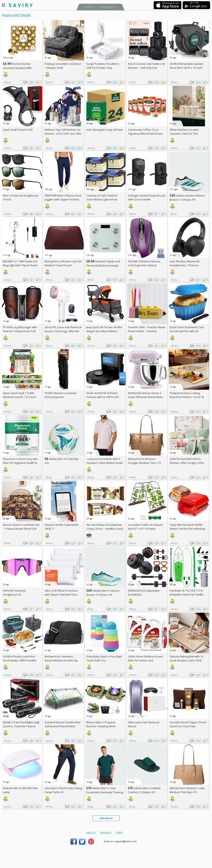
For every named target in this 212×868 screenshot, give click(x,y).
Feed (119, 833)
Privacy (106, 833)
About (91, 833)
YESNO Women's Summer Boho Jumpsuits (61, 395)
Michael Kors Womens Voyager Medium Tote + (144, 461)
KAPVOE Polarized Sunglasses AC (14, 593)
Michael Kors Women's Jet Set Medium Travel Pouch (63, 263)
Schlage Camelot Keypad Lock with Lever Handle (147, 197)
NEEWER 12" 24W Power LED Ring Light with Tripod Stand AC (20, 265)
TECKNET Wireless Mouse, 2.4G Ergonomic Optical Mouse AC (144, 265)
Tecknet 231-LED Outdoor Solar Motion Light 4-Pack (102, 197)
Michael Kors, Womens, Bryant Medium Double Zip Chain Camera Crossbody (61, 660)
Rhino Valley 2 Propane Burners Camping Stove (101, 724)
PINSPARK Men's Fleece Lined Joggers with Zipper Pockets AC (63, 199)
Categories (107, 7)
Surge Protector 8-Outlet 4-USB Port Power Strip (103, 66)
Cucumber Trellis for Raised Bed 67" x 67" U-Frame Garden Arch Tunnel (145, 529)
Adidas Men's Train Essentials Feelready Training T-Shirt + (105, 792)
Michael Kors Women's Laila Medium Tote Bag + (187, 790)
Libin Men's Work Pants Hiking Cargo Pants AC (63, 790)
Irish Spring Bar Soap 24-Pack (105, 130)
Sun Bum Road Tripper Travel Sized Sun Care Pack (188, 724)
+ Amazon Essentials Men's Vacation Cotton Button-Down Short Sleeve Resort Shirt (105, 463)
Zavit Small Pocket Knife (18, 130)
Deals (88, 7)
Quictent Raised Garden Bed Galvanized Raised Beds (62, 724)
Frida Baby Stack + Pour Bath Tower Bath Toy (104, 658)
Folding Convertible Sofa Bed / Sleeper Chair (63, 66)
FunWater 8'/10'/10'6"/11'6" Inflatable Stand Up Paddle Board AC (187, 594)
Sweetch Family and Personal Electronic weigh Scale (103, 265)
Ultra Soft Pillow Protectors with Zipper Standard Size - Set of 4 (62, 594)
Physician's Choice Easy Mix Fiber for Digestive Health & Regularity (20, 463)
